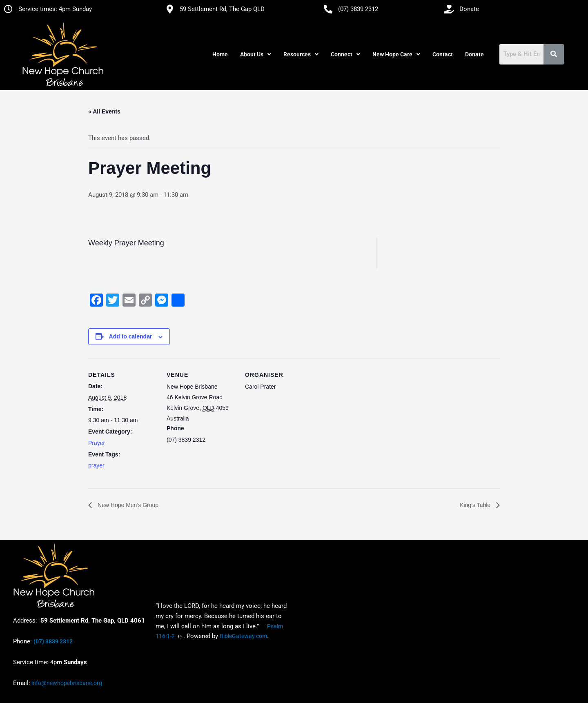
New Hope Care (396, 54)
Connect (345, 54)
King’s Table (476, 505)
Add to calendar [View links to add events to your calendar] (131, 336)
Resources (301, 54)
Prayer (97, 443)
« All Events (104, 111)
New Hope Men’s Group (127, 505)
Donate (474, 54)
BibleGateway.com (243, 636)
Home (220, 54)
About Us (256, 54)
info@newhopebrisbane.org (66, 683)
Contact (443, 54)
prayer (96, 465)
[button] (256, 54)
